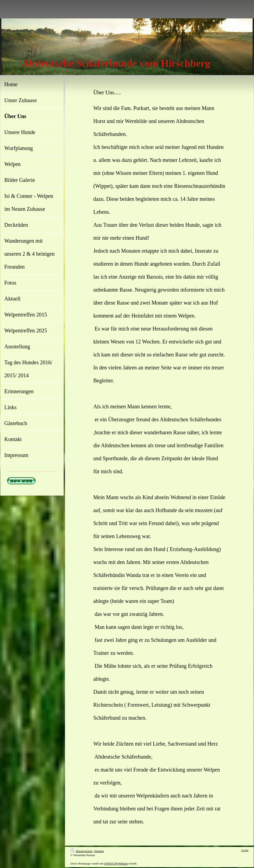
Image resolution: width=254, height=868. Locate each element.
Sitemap (99, 851)
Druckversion (82, 851)
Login (245, 850)
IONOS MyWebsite (116, 863)
